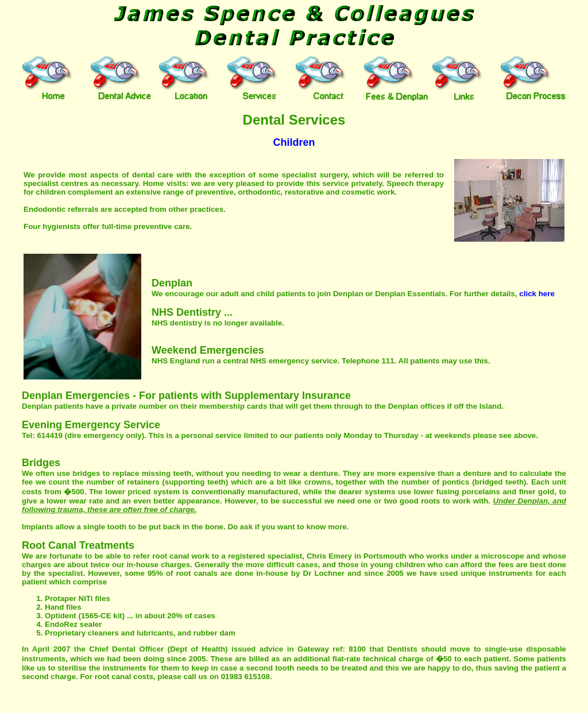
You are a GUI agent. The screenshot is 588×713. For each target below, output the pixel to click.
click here (537, 294)
